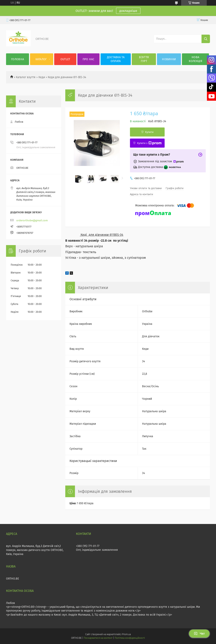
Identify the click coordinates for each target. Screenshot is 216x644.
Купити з (149, 143)
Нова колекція (195, 59)
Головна (18, 59)
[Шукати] (206, 39)
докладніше (128, 11)
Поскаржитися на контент (98, 638)
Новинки (169, 59)
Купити (149, 132)
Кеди (42, 77)
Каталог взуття (26, 77)
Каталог (41, 59)
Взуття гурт (144, 59)
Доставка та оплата (116, 59)
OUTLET (65, 59)
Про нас (89, 59)
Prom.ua (126, 634)
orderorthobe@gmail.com (32, 220)
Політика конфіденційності (130, 638)
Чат (199, 634)
